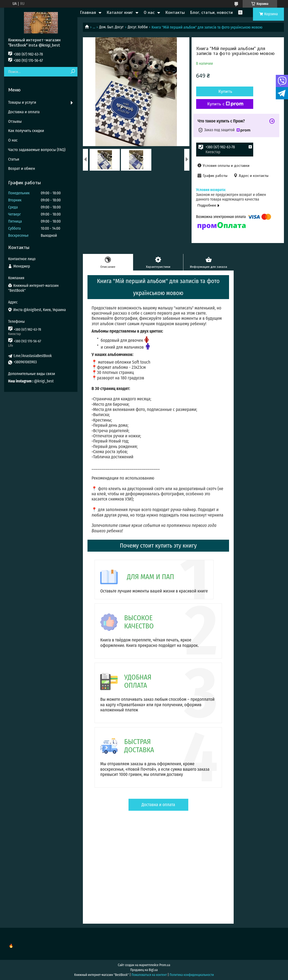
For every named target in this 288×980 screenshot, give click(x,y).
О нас (149, 13)
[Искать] (73, 72)
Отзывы (15, 121)
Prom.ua (165, 965)
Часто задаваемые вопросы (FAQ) (37, 150)
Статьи (14, 159)
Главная (88, 13)
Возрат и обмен (22, 168)
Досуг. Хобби (138, 27)
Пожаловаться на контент (149, 975)
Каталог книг (120, 13)
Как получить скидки (26, 131)
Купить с (225, 104)
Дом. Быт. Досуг (111, 27)
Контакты (175, 13)
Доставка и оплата (158, 805)
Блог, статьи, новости (212, 13)
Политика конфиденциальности (192, 975)
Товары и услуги (22, 102)
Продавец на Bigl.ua (144, 970)
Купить (225, 91)
